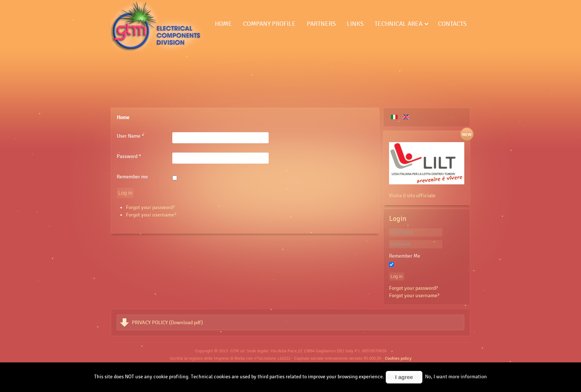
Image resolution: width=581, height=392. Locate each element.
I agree (404, 377)
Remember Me (405, 256)
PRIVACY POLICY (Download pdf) (167, 322)
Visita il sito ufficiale (412, 195)
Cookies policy (398, 358)
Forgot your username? (151, 215)
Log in (125, 193)
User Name (130, 136)
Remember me (132, 177)
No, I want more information (456, 376)
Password (129, 156)
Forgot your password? (150, 207)
